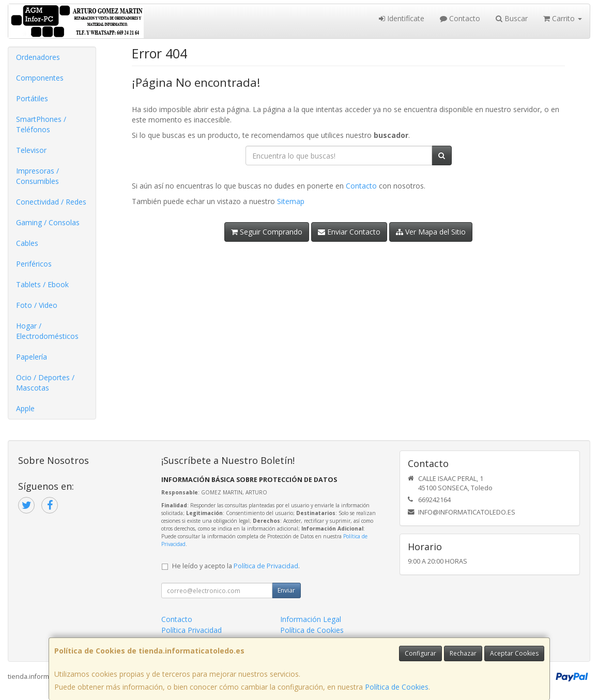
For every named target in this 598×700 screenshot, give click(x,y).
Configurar (420, 653)
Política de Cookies (397, 687)
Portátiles (32, 98)
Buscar (512, 18)
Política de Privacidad (266, 566)
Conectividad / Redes (51, 202)
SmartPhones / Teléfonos (41, 124)
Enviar (286, 590)
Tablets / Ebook (42, 284)
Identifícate (402, 18)
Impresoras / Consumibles (37, 176)
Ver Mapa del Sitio (431, 232)
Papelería (32, 357)
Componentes (40, 78)
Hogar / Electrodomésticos (47, 331)
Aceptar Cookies (514, 653)
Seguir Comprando (267, 232)
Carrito (563, 18)
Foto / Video (37, 305)
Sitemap (291, 201)
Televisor (31, 150)
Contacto (460, 18)
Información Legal (311, 619)
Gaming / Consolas (48, 222)
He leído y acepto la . (236, 566)
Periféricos (34, 264)
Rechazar (463, 653)
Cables (27, 243)
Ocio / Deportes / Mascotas (45, 383)
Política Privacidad (191, 630)
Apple (25, 408)
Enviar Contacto (349, 232)
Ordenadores (38, 57)
